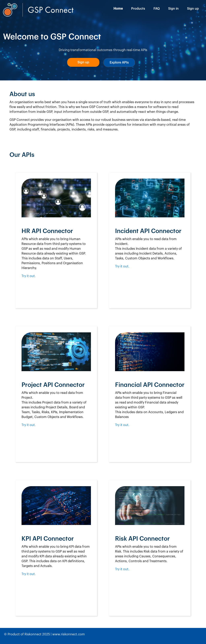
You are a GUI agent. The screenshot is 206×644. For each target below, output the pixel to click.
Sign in (173, 9)
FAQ (157, 9)
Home (118, 9)
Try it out (122, 425)
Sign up (193, 9)
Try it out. (29, 276)
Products (138, 9)
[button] (83, 62)
